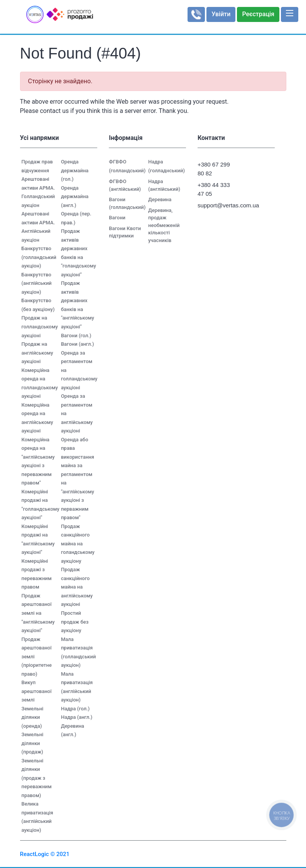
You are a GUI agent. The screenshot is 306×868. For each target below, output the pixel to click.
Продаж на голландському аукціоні (40, 326)
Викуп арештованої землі (37, 691)
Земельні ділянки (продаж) (33, 743)
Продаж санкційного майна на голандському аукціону (78, 544)
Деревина (160, 199)
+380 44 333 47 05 (214, 189)
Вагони (117, 218)
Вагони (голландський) (127, 203)
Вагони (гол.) (76, 336)
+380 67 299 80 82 (214, 169)
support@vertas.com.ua (217, 205)
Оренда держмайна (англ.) (75, 197)
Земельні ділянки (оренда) (33, 717)
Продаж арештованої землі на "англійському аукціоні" (38, 613)
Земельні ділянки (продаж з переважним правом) (37, 778)
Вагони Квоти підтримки (125, 232)
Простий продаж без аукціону (75, 622)
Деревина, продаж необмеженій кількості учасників (164, 225)
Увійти (221, 14)
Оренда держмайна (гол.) (75, 170)
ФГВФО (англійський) (125, 185)
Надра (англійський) (164, 185)
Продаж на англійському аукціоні (37, 353)
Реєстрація (258, 14)
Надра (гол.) (75, 709)
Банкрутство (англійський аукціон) (37, 283)
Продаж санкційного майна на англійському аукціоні (77, 587)
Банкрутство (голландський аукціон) (39, 257)
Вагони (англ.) (78, 344)
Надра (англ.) (77, 717)
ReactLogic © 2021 (45, 854)
